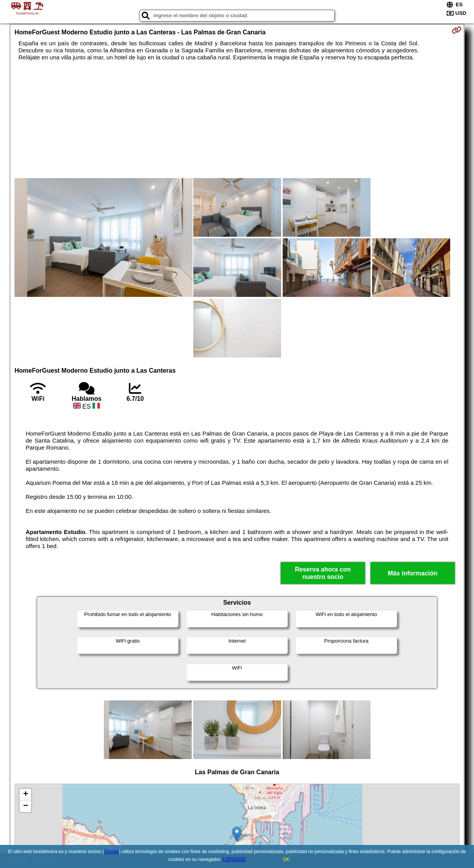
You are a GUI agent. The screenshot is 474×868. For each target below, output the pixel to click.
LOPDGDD (234, 859)
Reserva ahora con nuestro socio (323, 573)
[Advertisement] (237, 120)
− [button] (26, 806)
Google (111, 852)
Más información (413, 573)
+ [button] (26, 795)
